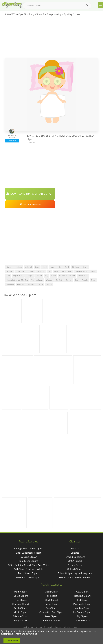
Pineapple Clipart (82, 604)
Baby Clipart (21, 620)
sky (47, 276)
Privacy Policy (75, 565)
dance (40, 284)
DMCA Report (75, 561)
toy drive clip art (28, 557)
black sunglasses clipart (28, 553)
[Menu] (100, 5)
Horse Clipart (51, 604)
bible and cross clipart (28, 577)
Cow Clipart (82, 592)
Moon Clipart (52, 592)
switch (49, 284)
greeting (41, 271)
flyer (93, 280)
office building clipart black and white (28, 565)
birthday (76, 267)
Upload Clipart (75, 569)
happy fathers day (67, 276)
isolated (10, 271)
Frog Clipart (21, 600)
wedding (21, 284)
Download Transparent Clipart (30, 194)
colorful (29, 267)
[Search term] (57, 6)
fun (77, 280)
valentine (20, 271)
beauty (39, 276)
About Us (75, 549)
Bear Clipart (51, 616)
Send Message (12, 141)
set (60, 267)
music (93, 271)
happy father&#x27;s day (17, 280)
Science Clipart (21, 616)
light (56, 271)
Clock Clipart (52, 600)
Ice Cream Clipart (82, 612)
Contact (75, 553)
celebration (83, 276)
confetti (59, 280)
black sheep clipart (28, 573)
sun (8, 276)
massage (10, 284)
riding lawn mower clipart (28, 549)
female (85, 280)
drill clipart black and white (28, 569)
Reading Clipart (82, 596)
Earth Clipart (21, 608)
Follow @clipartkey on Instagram (75, 573)
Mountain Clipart (82, 620)
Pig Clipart (82, 616)
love (37, 267)
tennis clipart (37, 280)
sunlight (29, 276)
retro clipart (67, 271)
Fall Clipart (51, 596)
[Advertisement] (51, 38)
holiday (19, 267)
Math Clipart (21, 592)
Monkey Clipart (82, 608)
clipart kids (18, 276)
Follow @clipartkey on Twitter (75, 577)
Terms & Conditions (75, 557)
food (45, 267)
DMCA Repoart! (30, 204)
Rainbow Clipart (51, 620)
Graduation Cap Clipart (51, 612)
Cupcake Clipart (21, 604)
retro (54, 276)
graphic (31, 271)
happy (53, 267)
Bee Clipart (52, 608)
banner (69, 280)
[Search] (87, 6)
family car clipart (28, 561)
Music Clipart (21, 612)
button (9, 267)
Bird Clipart (82, 600)
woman (49, 280)
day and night (81, 271)
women (31, 284)
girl (49, 271)
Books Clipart (21, 596)
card (67, 267)
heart (85, 267)
